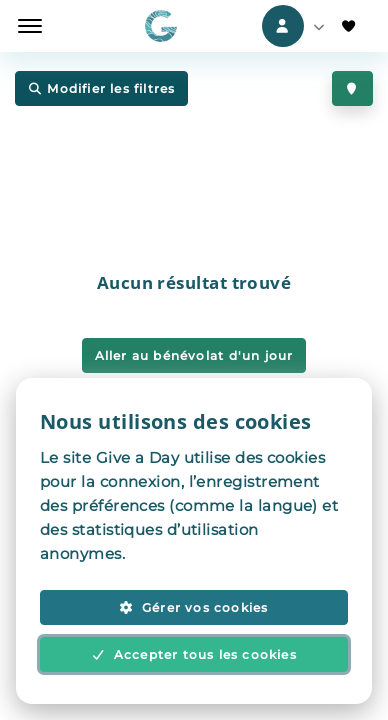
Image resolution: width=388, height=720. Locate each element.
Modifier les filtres (101, 89)
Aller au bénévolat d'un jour (194, 355)
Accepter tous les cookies (194, 654)
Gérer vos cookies (193, 607)
